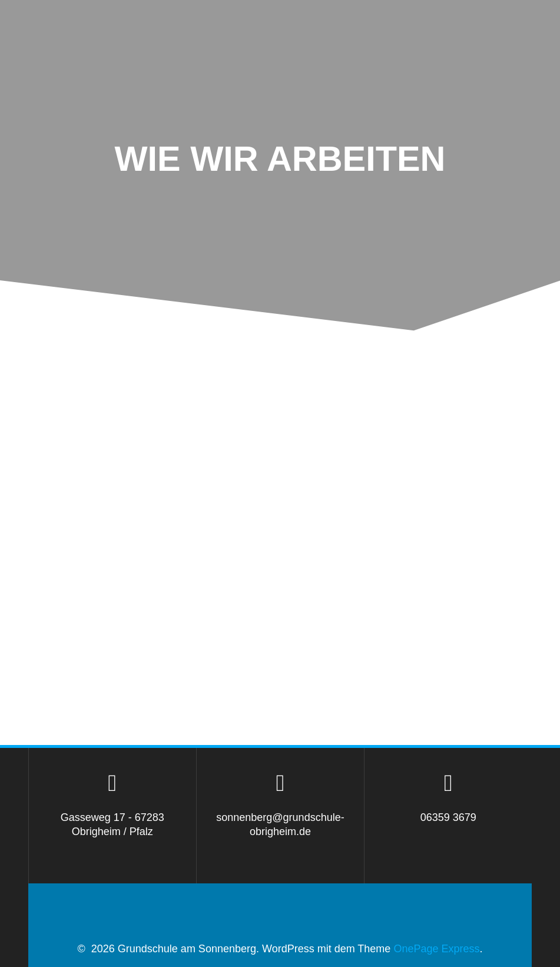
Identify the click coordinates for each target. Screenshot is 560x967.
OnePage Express (436, 949)
